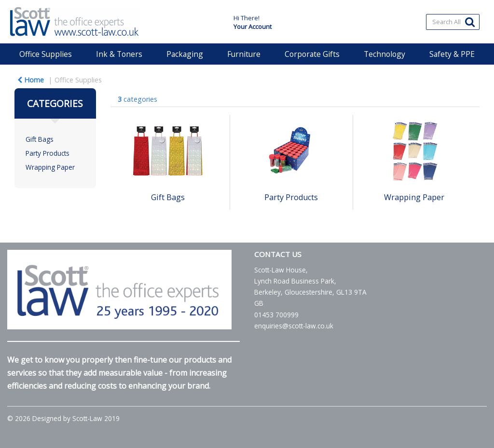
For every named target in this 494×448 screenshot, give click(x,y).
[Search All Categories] (453, 22)
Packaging (185, 54)
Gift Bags (40, 139)
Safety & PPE (452, 54)
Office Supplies (46, 54)
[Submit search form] (470, 21)
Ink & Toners (119, 54)
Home (31, 80)
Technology (384, 54)
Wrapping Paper (50, 167)
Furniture (244, 54)
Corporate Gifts (312, 54)
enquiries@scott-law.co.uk (294, 326)
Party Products (48, 153)
